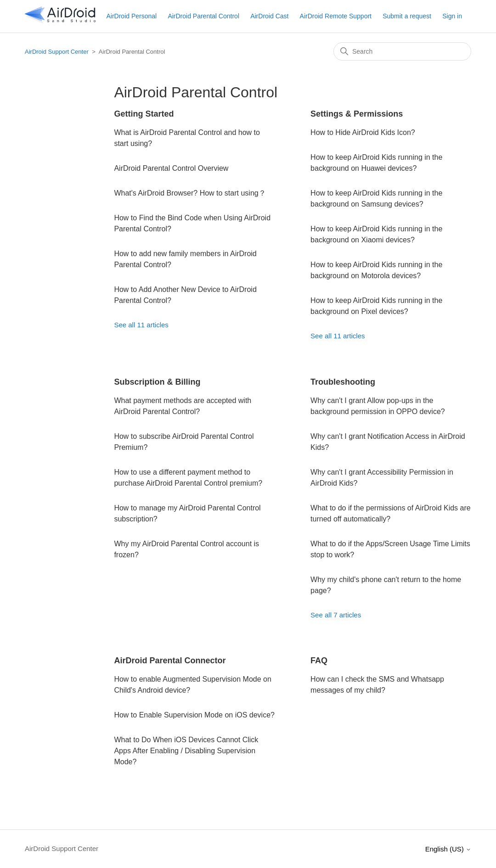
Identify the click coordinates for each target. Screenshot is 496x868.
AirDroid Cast (269, 16)
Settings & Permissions (357, 114)
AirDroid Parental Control (203, 16)
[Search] (402, 51)
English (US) (448, 849)
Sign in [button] (452, 16)
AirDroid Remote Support (336, 16)
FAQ (319, 661)
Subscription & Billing (157, 382)
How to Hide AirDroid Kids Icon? (363, 132)
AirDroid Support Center (57, 52)
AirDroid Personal (131, 16)
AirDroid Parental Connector (170, 661)
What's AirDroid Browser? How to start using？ (190, 193)
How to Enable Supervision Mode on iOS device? (194, 715)
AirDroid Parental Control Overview (171, 168)
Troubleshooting (343, 382)
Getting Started (144, 114)
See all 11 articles (141, 325)
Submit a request (407, 16)
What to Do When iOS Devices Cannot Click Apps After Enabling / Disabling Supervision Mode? (186, 751)
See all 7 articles (336, 615)
